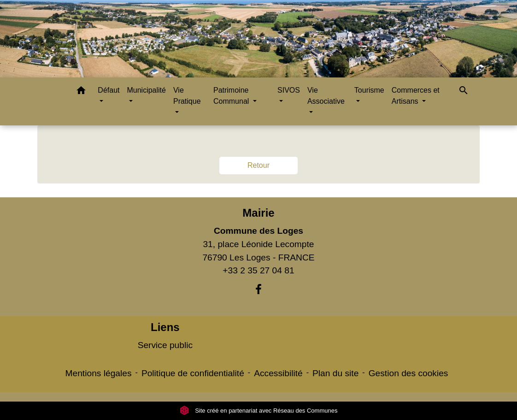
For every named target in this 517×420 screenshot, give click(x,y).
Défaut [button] (109, 90)
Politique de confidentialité (193, 373)
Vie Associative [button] (326, 96)
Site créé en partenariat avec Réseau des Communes (259, 411)
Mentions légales (99, 373)
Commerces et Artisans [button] (416, 96)
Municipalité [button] (146, 90)
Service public (165, 345)
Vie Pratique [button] (187, 96)
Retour (258, 165)
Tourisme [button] (369, 90)
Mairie (258, 213)
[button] (81, 92)
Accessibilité (278, 373)
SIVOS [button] (289, 90)
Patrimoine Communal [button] (232, 96)
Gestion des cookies (408, 373)
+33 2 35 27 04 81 (258, 270)
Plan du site (335, 373)
